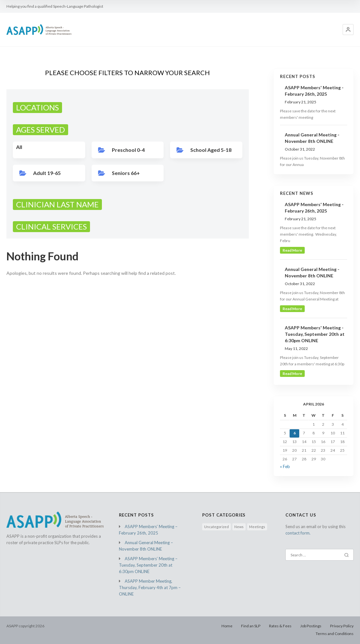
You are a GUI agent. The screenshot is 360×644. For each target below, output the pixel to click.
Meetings (257, 527)
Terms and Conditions (335, 634)
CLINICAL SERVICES (51, 226)
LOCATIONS (37, 107)
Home (227, 626)
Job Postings (311, 626)
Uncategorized (216, 527)
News (239, 527)
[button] (348, 30)
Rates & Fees (280, 626)
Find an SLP (251, 626)
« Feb (285, 466)
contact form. (298, 533)
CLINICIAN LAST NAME (57, 204)
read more (292, 250)
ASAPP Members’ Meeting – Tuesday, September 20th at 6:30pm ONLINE (148, 565)
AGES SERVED (40, 130)
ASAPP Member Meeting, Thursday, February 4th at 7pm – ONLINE (150, 587)
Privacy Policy (342, 626)
